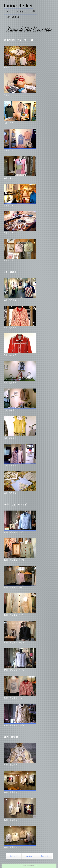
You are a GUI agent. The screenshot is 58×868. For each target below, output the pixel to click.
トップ (9, 11)
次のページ (45, 856)
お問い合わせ (13, 17)
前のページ (14, 856)
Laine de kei (18, 6)
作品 (33, 11)
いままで (22, 11)
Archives (29, 856)
